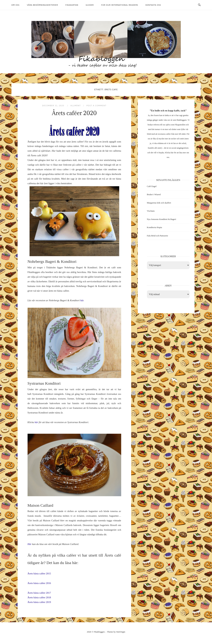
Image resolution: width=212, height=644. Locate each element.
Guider (90, 5)
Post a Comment (96, 106)
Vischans (151, 211)
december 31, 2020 (54, 106)
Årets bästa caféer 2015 (39, 574)
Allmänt (76, 106)
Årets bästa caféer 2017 (39, 593)
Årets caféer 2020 (74, 113)
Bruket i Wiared (154, 194)
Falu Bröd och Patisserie (157, 236)
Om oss (16, 5)
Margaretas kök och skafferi (159, 203)
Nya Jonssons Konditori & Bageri (162, 219)
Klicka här (169, 153)
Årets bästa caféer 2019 (39, 602)
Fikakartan (72, 5)
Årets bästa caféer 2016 (39, 583)
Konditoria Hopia (154, 227)
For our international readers (120, 5)
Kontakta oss (153, 5)
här (82, 300)
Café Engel (152, 186)
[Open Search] (199, 5)
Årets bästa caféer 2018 (39, 597)
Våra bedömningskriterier (42, 5)
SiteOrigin (121, 632)
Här (30, 544)
